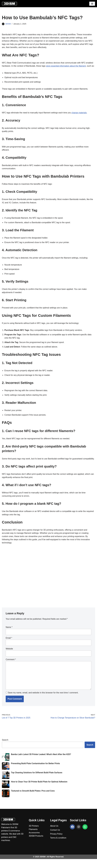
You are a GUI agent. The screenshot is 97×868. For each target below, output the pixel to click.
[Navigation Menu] (92, 4)
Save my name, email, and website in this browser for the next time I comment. (43, 701)
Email (9, 646)
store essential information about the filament (67, 66)
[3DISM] (9, 4)
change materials (80, 116)
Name (9, 636)
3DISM (8, 24)
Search (5, 749)
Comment (11, 668)
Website (9, 657)
